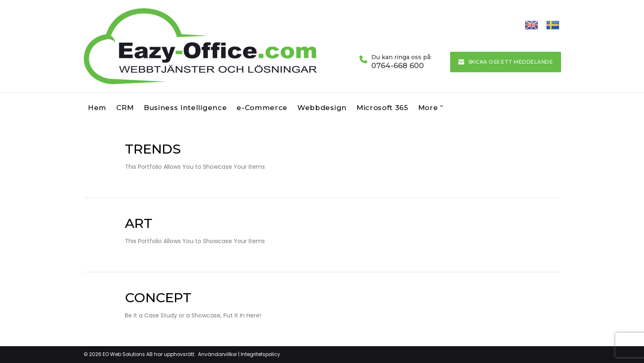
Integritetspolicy (260, 354)
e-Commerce (262, 108)
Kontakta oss (482, 108)
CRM (125, 108)
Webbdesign (322, 108)
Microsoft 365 (382, 108)
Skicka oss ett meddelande (506, 62)
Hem (97, 108)
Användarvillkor (217, 354)
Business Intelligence (185, 108)
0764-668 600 (398, 66)
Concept (158, 298)
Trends (153, 149)
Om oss (432, 108)
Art (139, 223)
